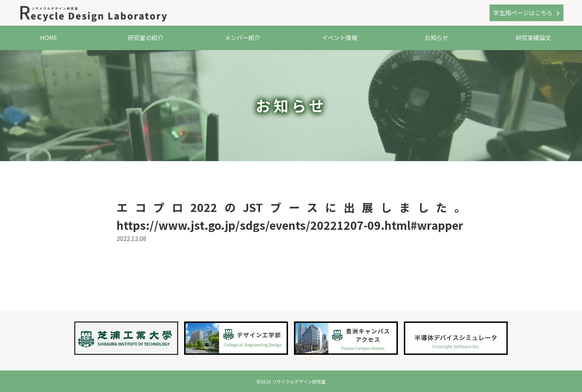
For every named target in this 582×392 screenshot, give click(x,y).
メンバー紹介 (242, 37)
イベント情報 (340, 37)
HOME (49, 37)
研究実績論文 (533, 37)
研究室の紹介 (145, 37)
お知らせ (436, 37)
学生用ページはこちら (523, 13)
